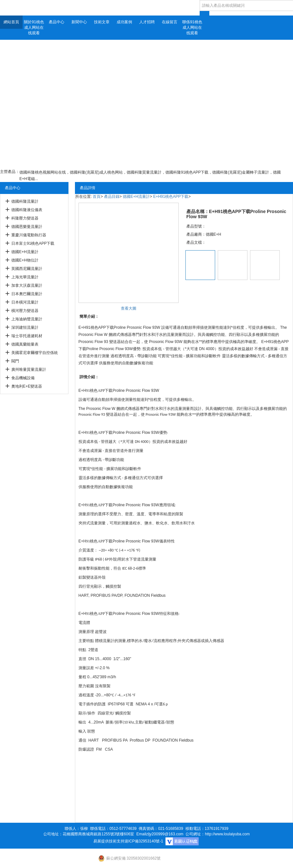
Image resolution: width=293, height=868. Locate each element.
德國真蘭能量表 (25, 344)
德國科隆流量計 (25, 201)
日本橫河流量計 (25, 302)
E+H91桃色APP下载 (171, 197)
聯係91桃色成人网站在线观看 (192, 27)
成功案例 (124, 22)
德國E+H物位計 (25, 260)
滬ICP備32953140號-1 (144, 841)
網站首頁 (11, 22)
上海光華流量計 (25, 277)
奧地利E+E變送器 (27, 386)
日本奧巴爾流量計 (27, 294)
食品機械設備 (23, 378)
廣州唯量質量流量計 (29, 370)
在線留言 (170, 22)
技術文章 (102, 22)
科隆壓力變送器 (25, 218)
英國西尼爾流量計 (27, 269)
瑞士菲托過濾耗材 (27, 336)
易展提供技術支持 (109, 841)
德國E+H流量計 (25, 252)
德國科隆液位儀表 (27, 210)
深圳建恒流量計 (25, 327)
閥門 (15, 361)
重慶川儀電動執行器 (29, 235)
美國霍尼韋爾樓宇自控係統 (35, 353)
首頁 (97, 197)
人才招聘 (147, 22)
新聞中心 (79, 22)
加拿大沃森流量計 (27, 285)
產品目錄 (112, 197)
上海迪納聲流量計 (27, 319)
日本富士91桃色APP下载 (33, 243)
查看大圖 (129, 308)
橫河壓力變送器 (25, 311)
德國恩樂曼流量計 (27, 227)
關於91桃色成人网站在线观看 (34, 27)
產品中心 (57, 22)
